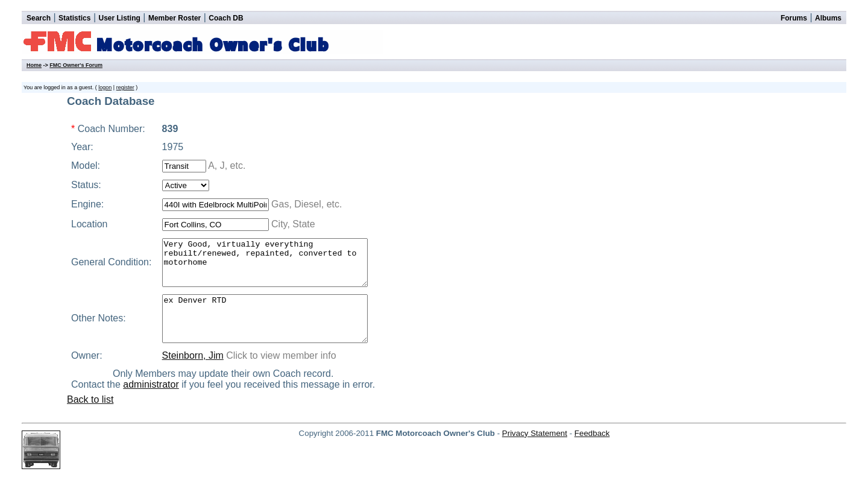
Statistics (74, 18)
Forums (794, 18)
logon (105, 87)
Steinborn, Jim (189, 374)
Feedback (592, 451)
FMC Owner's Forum (76, 65)
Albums (828, 18)
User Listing (119, 18)
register (125, 87)
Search (39, 18)
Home (34, 65)
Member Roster (175, 18)
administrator (157, 402)
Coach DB (226, 18)
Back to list (90, 418)
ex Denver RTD (273, 332)
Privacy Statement (535, 451)
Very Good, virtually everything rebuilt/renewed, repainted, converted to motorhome (273, 267)
